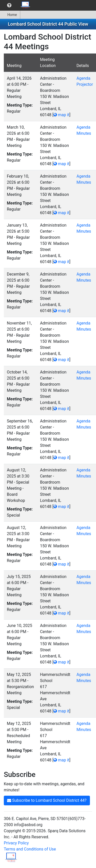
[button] (9, 5)
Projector (85, 84)
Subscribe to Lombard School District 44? (47, 800)
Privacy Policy (16, 843)
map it (61, 115)
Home (10, 15)
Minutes (84, 133)
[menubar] (17, 5)
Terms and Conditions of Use (30, 849)
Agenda (83, 78)
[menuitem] (9, 5)
